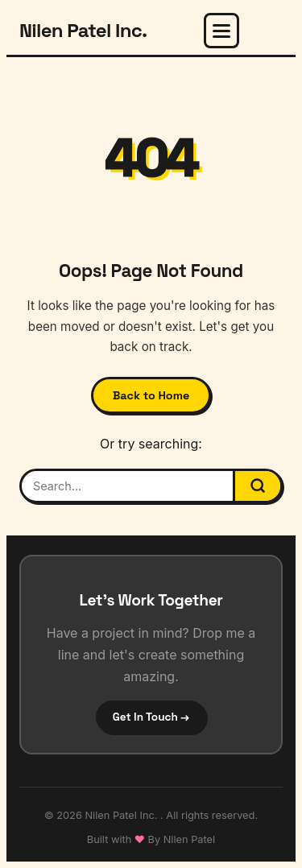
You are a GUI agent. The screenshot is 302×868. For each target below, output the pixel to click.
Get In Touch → (151, 717)
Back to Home (151, 395)
